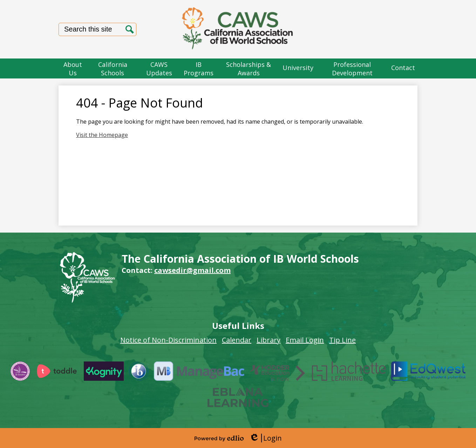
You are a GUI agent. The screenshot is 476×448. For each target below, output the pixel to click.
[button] (73, 68)
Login (266, 438)
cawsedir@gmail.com (192, 270)
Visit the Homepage (102, 135)
